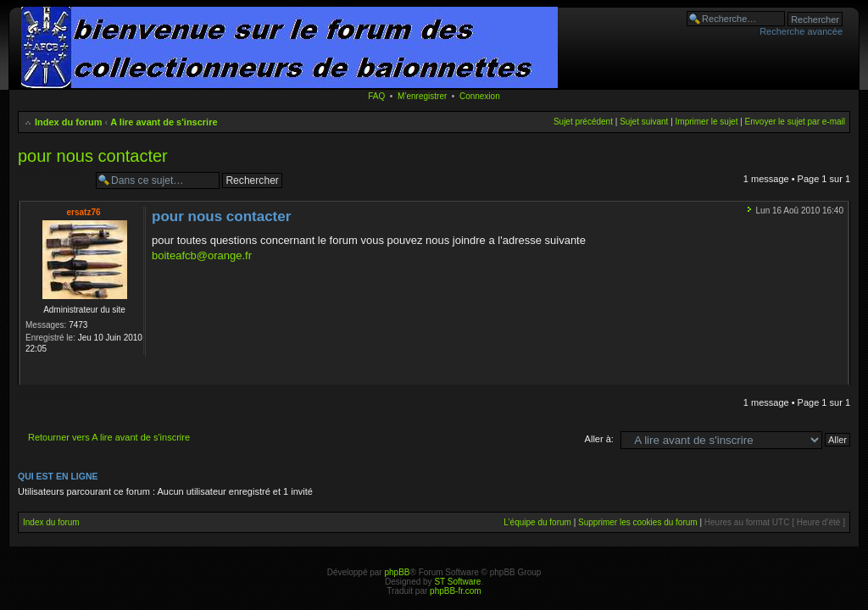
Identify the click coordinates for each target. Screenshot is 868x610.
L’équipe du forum (537, 522)
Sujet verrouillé (53, 180)
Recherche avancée (801, 31)
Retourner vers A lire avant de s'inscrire (109, 437)
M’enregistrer (422, 96)
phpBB (397, 572)
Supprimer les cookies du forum (638, 522)
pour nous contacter (93, 156)
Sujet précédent (583, 122)
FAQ (376, 96)
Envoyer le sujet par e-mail (795, 122)
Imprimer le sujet (707, 122)
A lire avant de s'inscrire (164, 122)
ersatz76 (83, 212)
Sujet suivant (644, 122)
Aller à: (599, 439)
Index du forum (68, 122)
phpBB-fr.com (456, 591)
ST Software (457, 582)
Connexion (480, 96)
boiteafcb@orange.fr (202, 255)
